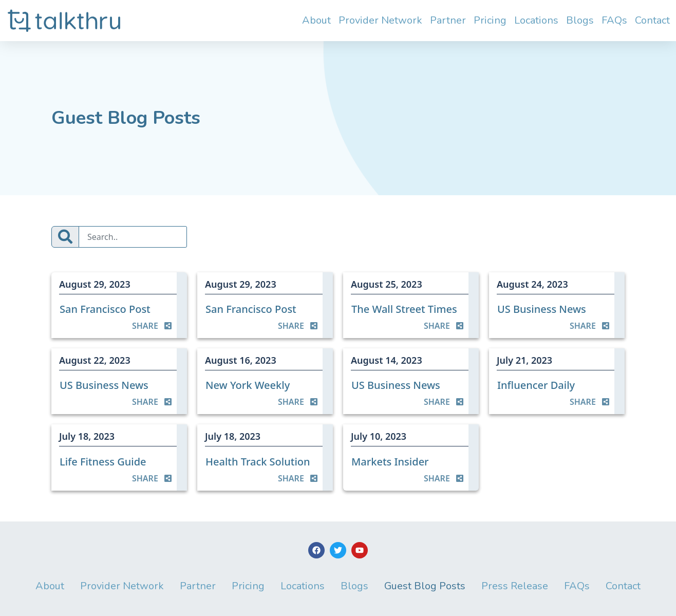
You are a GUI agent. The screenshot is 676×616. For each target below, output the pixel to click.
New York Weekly (248, 385)
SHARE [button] (152, 326)
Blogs (580, 20)
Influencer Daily (536, 385)
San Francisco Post (105, 309)
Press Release (515, 586)
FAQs (614, 20)
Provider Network (380, 20)
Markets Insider (390, 462)
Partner (448, 20)
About (316, 20)
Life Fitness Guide (103, 462)
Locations (536, 20)
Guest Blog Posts (425, 586)
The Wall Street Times (404, 309)
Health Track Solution (258, 462)
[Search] (133, 237)
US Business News (542, 309)
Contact (652, 20)
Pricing (490, 20)
